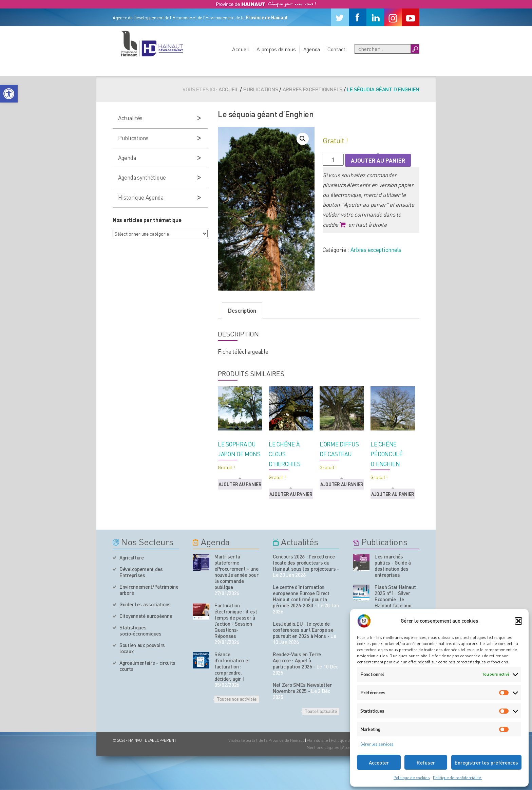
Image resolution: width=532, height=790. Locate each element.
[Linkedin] (375, 17)
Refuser (426, 763)
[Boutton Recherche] (415, 49)
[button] (9, 94)
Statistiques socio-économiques (140, 630)
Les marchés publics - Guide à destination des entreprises (393, 566)
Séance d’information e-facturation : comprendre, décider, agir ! (232, 666)
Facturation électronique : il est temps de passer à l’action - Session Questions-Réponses (236, 621)
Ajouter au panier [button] (240, 484)
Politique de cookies (412, 778)
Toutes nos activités (237, 699)
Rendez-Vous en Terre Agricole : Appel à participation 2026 (297, 660)
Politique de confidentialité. (457, 778)
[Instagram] (393, 17)
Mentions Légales (323, 747)
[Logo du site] (152, 43)
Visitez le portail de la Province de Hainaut (266, 740)
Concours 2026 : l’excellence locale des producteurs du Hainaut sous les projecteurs (304, 563)
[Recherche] (383, 49)
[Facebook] (358, 17)
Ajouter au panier (378, 160)
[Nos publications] (361, 562)
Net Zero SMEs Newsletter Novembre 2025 (302, 688)
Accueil (241, 49)
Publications (261, 89)
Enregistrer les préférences (486, 763)
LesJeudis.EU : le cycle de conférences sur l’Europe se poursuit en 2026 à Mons (303, 630)
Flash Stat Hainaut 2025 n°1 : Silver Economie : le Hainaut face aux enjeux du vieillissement (395, 602)
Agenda (312, 49)
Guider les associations (145, 604)
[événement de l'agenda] (201, 562)
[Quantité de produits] (333, 160)
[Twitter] (340, 17)
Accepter (379, 763)
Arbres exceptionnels (312, 89)
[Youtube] (411, 17)
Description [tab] (242, 310)
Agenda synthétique (142, 177)
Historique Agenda (141, 197)
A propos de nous (276, 49)
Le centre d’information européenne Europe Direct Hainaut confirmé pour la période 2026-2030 (301, 596)
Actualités (130, 118)
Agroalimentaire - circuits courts (147, 666)
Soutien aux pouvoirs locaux (142, 648)
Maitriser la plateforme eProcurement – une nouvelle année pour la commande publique (236, 572)
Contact (336, 49)
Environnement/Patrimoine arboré (149, 590)
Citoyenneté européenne (146, 616)
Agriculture (132, 557)
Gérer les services (377, 744)
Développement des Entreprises (141, 572)
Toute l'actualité (321, 711)
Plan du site (317, 740)
